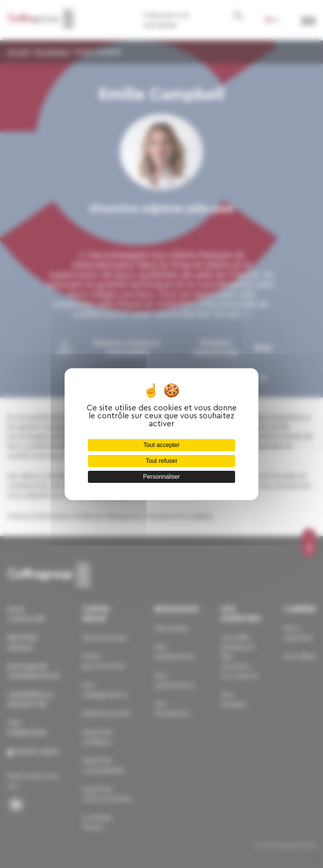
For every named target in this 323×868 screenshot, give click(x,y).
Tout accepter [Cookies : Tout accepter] (161, 445)
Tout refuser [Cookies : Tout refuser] (161, 461)
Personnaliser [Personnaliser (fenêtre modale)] (161, 477)
